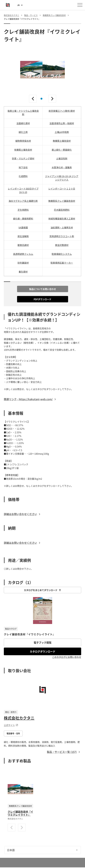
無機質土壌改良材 (62, 141)
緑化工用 (23, 132)
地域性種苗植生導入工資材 (62, 219)
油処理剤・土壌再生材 (62, 227)
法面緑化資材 (23, 123)
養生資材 (23, 272)
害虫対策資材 (62, 245)
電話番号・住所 (13, 733)
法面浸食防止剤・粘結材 (62, 123)
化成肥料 (23, 176)
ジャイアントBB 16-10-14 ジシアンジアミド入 (62, 178)
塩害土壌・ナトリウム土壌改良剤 (23, 113)
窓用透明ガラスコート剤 (62, 236)
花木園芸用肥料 (62, 210)
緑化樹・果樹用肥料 (23, 219)
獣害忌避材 (23, 245)
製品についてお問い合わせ (43, 289)
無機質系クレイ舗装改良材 (62, 201)
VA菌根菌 (23, 227)
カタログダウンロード (43, 651)
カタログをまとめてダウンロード (43, 590)
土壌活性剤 (62, 158)
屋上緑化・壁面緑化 (62, 150)
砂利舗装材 (23, 263)
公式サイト (11, 725)
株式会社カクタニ (19, 718)
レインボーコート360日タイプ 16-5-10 (23, 190)
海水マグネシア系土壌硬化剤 (23, 201)
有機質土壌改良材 (23, 150)
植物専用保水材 (23, 141)
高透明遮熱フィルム (23, 254)
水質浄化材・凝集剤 (62, 167)
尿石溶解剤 (23, 236)
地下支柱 (23, 167)
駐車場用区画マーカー (62, 263)
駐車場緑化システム (62, 254)
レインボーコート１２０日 (62, 189)
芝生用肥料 (23, 210)
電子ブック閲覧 (43, 642)
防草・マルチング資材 (23, 158)
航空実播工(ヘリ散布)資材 (62, 111)
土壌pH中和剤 (62, 132)
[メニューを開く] (80, 5)
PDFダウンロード (42, 299)
